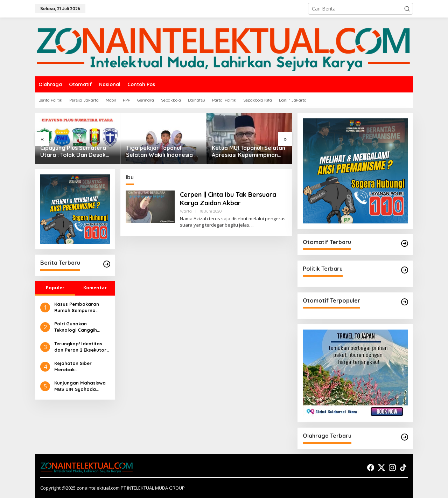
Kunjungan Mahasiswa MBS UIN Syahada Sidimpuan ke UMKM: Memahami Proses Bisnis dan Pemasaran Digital (80, 386)
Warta (186, 211)
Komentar (95, 288)
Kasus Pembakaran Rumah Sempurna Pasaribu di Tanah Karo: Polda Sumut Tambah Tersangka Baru (77, 307)
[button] (407, 9)
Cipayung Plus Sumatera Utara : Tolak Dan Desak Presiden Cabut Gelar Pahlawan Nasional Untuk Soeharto (74, 152)
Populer (55, 288)
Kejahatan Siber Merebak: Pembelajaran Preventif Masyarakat (82, 366)
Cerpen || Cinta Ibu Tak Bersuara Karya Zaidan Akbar (228, 199)
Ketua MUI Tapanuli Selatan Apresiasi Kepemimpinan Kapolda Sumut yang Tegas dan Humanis (249, 152)
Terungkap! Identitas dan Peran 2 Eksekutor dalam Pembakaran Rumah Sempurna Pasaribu (80, 347)
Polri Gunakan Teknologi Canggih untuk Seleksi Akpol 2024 (76, 327)
